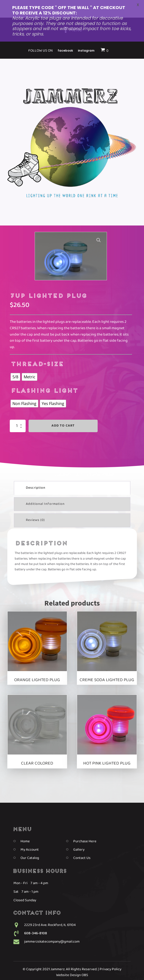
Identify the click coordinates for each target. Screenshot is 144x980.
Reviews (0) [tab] (35, 505)
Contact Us (82, 842)
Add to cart (63, 410)
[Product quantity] (18, 411)
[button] (99, 225)
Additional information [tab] (45, 489)
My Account (30, 834)
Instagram (86, 969)
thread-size (37, 349)
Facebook (65, 969)
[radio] (15, 361)
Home (25, 826)
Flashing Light (44, 376)
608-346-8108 (36, 918)
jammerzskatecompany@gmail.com (52, 926)
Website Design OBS (72, 959)
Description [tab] (36, 472)
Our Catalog (30, 842)
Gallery (79, 834)
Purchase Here (85, 826)
